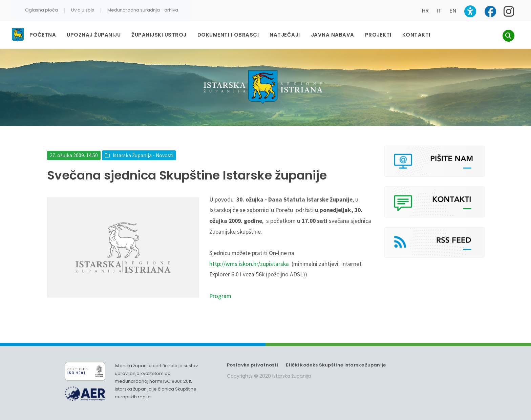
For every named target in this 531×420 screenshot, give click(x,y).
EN (453, 11)
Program (220, 296)
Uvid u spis (83, 10)
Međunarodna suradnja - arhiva (143, 10)
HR (425, 11)
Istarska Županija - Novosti (143, 155)
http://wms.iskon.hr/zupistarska (249, 264)
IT (439, 11)
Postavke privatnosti (252, 365)
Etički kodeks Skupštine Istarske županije (336, 365)
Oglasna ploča (41, 10)
